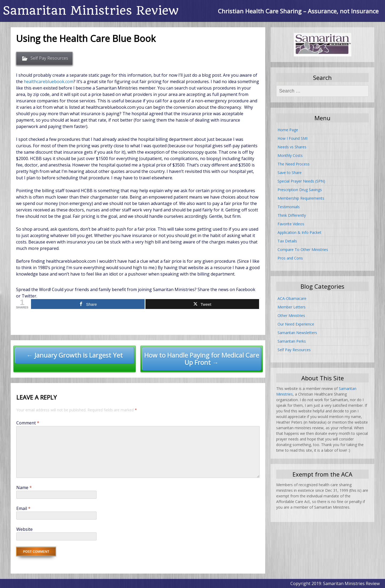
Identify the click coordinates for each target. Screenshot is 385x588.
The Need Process (294, 164)
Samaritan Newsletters (297, 333)
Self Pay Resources (49, 58)
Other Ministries (291, 316)
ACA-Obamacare (292, 298)
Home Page (288, 130)
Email (23, 508)
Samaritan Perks (292, 341)
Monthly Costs (290, 155)
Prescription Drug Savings (300, 190)
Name (24, 488)
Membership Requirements (301, 198)
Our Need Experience (296, 324)
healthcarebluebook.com (49, 82)
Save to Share (290, 173)
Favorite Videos (291, 224)
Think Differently (292, 215)
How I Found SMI (292, 138)
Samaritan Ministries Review (91, 11)
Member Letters (292, 307)
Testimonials (289, 207)
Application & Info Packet (299, 232)
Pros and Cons (290, 258)
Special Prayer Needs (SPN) (301, 181)
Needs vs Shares (292, 147)
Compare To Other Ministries (303, 249)
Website (24, 529)
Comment (28, 423)
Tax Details (287, 241)
